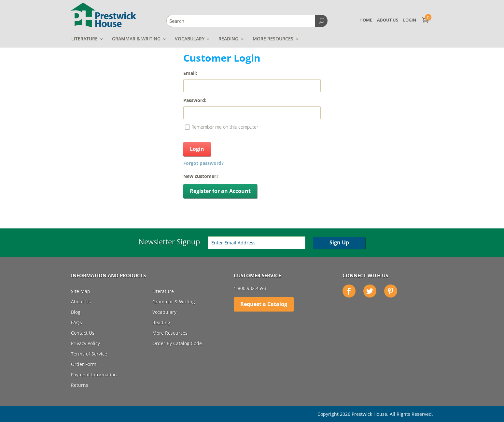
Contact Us (83, 333)
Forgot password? (203, 163)
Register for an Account (220, 191)
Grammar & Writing (136, 39)
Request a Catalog (264, 304)
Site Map (81, 291)
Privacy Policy (85, 343)
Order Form (84, 364)
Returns (80, 385)
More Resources (273, 39)
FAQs (77, 322)
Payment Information (94, 375)
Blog (76, 312)
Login (410, 20)
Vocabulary (190, 39)
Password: (195, 100)
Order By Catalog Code (177, 343)
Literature (84, 39)
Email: (190, 73)
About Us (388, 20)
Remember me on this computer (225, 127)
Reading (228, 39)
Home (366, 20)
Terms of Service (89, 354)
